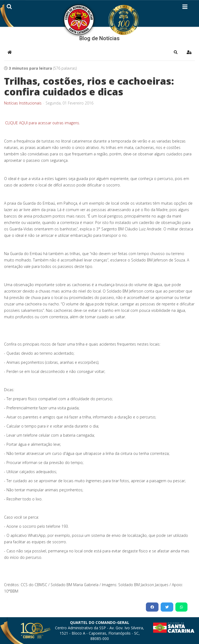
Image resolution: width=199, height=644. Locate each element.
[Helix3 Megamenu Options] (185, 8)
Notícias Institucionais (23, 103)
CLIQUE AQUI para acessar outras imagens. (42, 123)
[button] (176, 52)
